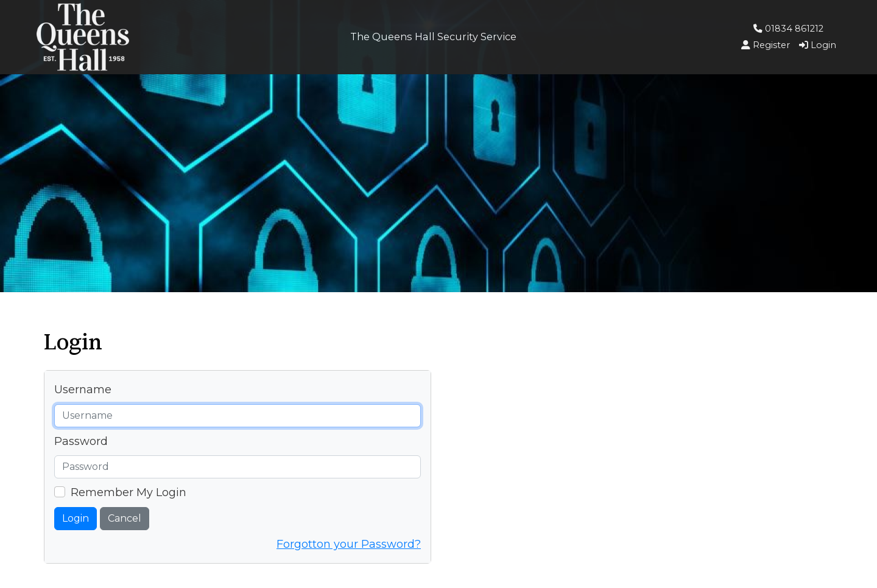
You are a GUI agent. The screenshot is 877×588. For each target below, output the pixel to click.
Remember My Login (129, 492)
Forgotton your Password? (349, 544)
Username (83, 390)
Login (76, 518)
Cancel (125, 518)
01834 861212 (788, 29)
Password (81, 441)
